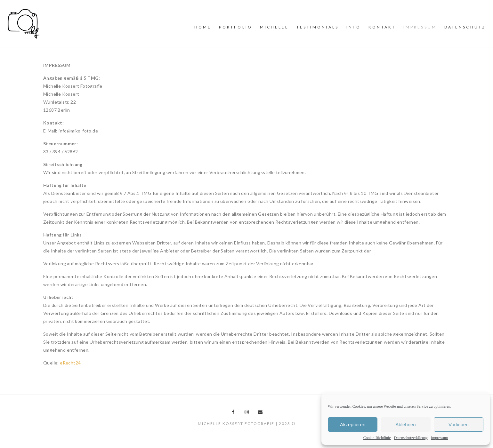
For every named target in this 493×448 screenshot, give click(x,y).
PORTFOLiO (236, 27)
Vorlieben (459, 424)
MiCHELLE (274, 27)
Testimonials (318, 27)
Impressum (439, 438)
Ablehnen (405, 424)
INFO (354, 27)
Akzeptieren (353, 424)
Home (203, 27)
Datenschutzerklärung (411, 438)
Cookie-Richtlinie (377, 438)
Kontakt (382, 27)
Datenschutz (465, 27)
